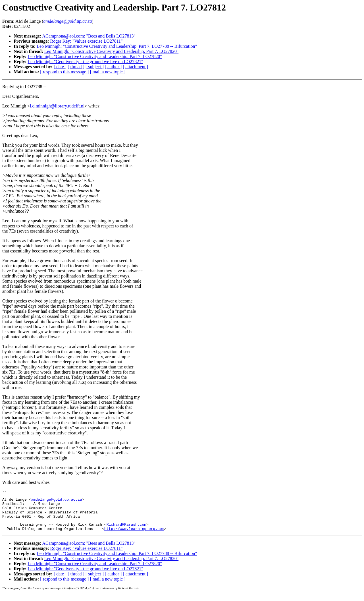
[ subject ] (95, 67)
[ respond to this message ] (64, 72)
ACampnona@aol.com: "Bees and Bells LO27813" (89, 36)
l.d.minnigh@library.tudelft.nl (57, 106)
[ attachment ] (135, 67)
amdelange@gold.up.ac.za (56, 501)
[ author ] (113, 67)
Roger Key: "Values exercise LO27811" (87, 41)
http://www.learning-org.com (134, 535)
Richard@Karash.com (126, 530)
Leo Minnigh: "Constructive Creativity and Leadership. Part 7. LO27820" (112, 51)
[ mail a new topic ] (108, 72)
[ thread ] (76, 67)
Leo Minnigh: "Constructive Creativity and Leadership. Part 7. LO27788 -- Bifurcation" (117, 46)
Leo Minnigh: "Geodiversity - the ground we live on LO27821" (85, 62)
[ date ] (60, 67)
